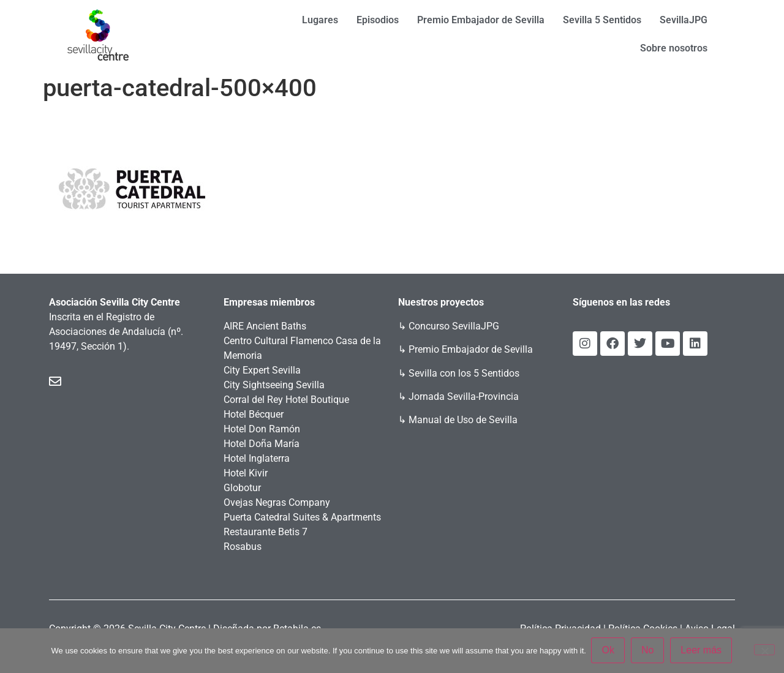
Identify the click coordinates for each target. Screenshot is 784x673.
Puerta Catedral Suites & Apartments (302, 517)
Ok (609, 651)
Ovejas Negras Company (277, 502)
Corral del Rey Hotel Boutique (286, 400)
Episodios (378, 20)
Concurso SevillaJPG (454, 326)
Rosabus (243, 547)
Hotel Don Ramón (262, 429)
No (648, 651)
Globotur (242, 488)
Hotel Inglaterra (257, 458)
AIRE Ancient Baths (265, 326)
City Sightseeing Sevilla (274, 385)
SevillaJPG (684, 20)
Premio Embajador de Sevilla (481, 20)
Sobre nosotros (674, 48)
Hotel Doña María (262, 444)
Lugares (320, 20)
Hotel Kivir (246, 473)
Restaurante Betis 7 (266, 532)
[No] (764, 650)
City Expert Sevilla (262, 370)
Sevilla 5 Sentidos (602, 20)
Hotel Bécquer (254, 414)
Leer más (702, 651)
